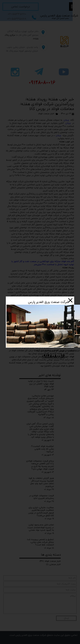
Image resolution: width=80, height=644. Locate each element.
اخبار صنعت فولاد (46, 114)
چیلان (66, 120)
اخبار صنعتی (53, 564)
